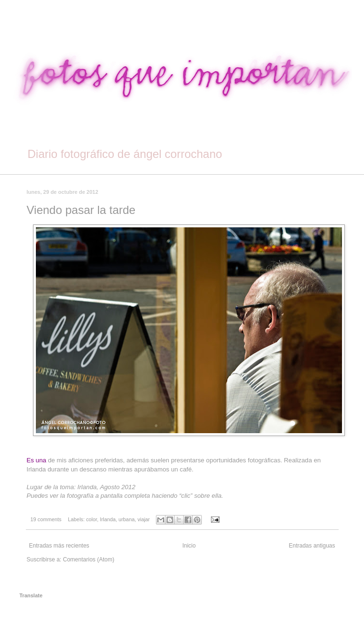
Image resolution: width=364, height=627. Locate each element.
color (92, 519)
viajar (143, 519)
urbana (127, 519)
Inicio (189, 546)
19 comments (46, 519)
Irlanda (108, 519)
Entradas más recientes (59, 546)
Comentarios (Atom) (89, 560)
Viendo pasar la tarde (81, 210)
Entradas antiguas (312, 546)
